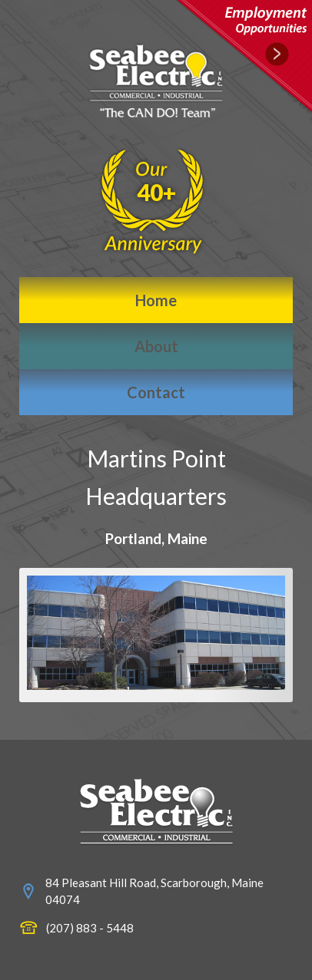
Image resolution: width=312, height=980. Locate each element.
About (156, 346)
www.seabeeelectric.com (156, 812)
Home (156, 300)
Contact (156, 392)
